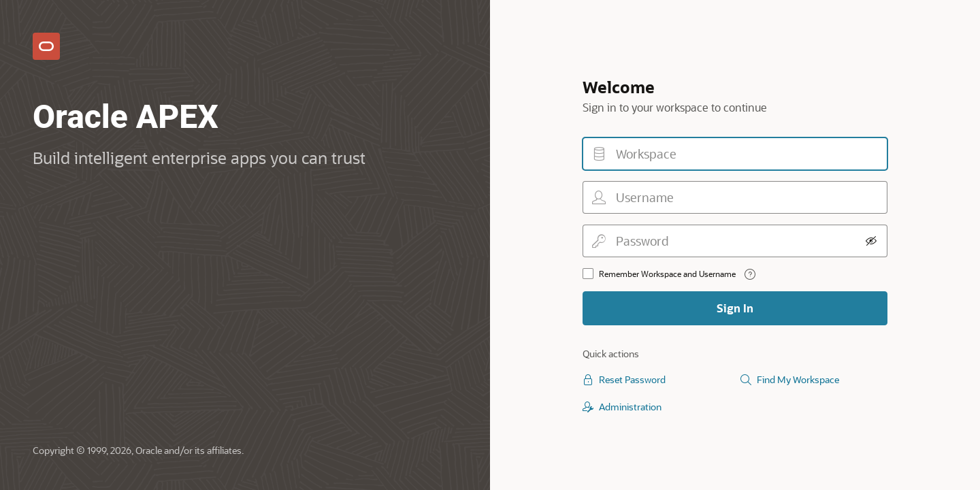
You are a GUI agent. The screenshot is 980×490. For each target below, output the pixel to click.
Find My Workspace (790, 379)
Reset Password (624, 379)
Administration (622, 407)
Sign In (735, 308)
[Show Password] (871, 241)
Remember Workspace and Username (667, 274)
